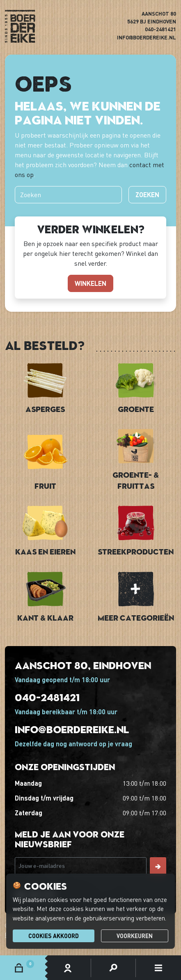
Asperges (45, 409)
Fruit (45, 486)
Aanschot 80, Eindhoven (83, 665)
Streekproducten (136, 551)
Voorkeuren (135, 936)
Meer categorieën (136, 618)
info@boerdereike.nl (147, 37)
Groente (136, 409)
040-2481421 (160, 29)
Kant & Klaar (45, 618)
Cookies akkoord (54, 936)
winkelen (90, 283)
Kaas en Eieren (45, 551)
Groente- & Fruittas (136, 480)
